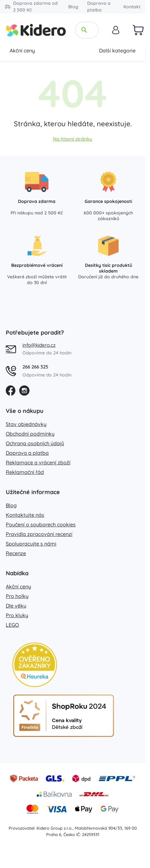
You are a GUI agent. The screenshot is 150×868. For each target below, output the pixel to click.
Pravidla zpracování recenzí (39, 534)
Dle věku (16, 606)
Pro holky (17, 596)
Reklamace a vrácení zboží (38, 462)
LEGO (12, 625)
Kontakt (132, 7)
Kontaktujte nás (25, 515)
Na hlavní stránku (73, 139)
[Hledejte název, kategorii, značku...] (92, 30)
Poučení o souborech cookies (41, 524)
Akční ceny (22, 50)
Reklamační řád (25, 472)
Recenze (16, 553)
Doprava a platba (99, 7)
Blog (73, 7)
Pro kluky (17, 615)
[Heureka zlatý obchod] (35, 665)
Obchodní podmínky (30, 434)
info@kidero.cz (39, 345)
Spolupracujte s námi (31, 544)
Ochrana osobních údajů (35, 443)
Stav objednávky (26, 424)
